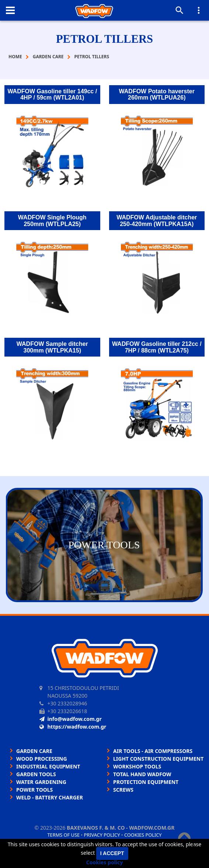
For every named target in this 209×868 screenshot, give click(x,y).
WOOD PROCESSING (42, 759)
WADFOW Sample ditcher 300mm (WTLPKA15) (52, 347)
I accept (112, 853)
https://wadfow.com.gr (73, 727)
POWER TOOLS (34, 790)
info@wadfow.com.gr (71, 719)
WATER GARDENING (41, 782)
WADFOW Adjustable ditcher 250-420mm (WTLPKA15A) (157, 221)
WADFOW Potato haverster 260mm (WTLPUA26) (157, 95)
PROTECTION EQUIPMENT (146, 782)
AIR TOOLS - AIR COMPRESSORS (153, 751)
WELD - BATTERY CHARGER (50, 797)
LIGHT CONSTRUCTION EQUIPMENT (158, 759)
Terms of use (63, 835)
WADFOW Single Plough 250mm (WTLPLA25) (52, 221)
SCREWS (123, 790)
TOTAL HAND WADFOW (142, 774)
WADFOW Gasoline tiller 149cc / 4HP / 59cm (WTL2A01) (52, 95)
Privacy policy (102, 835)
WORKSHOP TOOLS (137, 766)
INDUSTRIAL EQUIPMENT (48, 766)
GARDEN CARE (34, 751)
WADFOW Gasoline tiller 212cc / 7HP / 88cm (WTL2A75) (157, 347)
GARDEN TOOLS (36, 774)
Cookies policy (143, 835)
